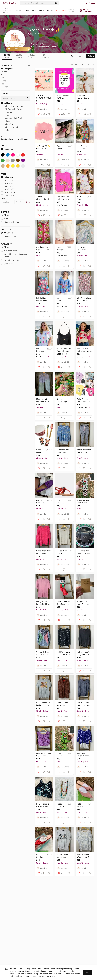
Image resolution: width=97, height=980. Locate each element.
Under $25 (7, 180)
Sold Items (7, 264)
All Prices (7, 177)
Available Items (9, 251)
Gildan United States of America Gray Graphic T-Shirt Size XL (63, 856)
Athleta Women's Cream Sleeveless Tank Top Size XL (64, 552)
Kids (34, 10)
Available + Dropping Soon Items (14, 255)
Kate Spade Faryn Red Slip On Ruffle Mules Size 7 (41, 856)
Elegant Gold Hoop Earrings (83, 603)
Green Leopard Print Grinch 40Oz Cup (61, 755)
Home (41, 10)
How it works (71, 11)
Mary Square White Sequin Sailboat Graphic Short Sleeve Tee (41, 350)
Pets (3, 84)
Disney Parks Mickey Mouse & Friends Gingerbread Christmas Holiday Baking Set (41, 451)
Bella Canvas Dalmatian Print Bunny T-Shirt (84, 400)
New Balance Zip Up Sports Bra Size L (43, 805)
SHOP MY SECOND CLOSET (44, 97)
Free (4, 219)
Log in (85, 3)
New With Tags (9, 236)
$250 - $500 (8, 192)
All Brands (7, 103)
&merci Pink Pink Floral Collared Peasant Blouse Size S (43, 198)
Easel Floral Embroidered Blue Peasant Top (61, 299)
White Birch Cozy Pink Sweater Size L (43, 552)
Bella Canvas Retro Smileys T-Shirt (84, 350)
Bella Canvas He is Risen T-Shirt (43, 704)
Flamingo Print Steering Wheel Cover (84, 552)
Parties (50, 10)
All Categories (7, 69)
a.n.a (5, 115)
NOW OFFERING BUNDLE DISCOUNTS (63, 97)
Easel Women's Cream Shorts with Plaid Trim (61, 249)
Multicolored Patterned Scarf (43, 400)
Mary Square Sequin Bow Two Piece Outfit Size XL (82, 198)
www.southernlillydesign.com (43, 47)
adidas (6, 121)
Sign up (92, 3)
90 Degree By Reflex (12, 109)
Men (27, 10)
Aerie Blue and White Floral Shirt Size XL (84, 856)
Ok (88, 972)
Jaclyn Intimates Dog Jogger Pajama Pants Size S (84, 451)
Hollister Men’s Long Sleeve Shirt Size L (84, 653)
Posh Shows (61, 10)
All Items (6, 215)
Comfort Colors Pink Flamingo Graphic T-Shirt (63, 198)
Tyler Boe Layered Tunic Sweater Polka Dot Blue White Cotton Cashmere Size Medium (84, 755)
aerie (5, 130)
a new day (7, 112)
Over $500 (7, 195)
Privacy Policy (50, 976)
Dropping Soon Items (12, 260)
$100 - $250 (8, 189)
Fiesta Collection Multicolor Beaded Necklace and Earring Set (61, 805)
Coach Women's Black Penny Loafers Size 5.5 (40, 502)
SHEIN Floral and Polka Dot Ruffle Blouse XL (84, 299)
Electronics (6, 87)
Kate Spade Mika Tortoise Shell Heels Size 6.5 (61, 147)
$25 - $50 (7, 183)
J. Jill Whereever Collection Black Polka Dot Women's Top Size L (63, 653)
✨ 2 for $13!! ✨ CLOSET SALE (43, 147)
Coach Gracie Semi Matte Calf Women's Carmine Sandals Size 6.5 (61, 502)
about (81, 56)
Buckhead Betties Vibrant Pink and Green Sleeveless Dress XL (44, 249)
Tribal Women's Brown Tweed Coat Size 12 (63, 704)
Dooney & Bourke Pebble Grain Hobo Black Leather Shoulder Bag (64, 350)
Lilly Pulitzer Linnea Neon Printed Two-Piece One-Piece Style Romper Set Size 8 (84, 147)
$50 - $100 (8, 186)
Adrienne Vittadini (10, 127)
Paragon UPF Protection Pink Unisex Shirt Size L (43, 603)
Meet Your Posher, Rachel (83, 97)
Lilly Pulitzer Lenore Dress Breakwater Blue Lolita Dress (43, 299)
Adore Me (7, 124)
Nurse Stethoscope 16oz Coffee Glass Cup (62, 400)
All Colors (7, 149)
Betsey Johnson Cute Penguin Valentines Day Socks (63, 603)
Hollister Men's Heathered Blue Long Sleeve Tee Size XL (84, 704)
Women (19, 10)
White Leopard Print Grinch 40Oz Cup (83, 502)
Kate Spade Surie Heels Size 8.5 (82, 805)
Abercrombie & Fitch (12, 118)
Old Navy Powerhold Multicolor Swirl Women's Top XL (84, 249)
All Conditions (9, 233)
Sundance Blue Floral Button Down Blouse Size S (63, 451)
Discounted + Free (10, 222)
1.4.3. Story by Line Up (12, 106)
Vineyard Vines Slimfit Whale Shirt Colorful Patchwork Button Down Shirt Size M (44, 653)
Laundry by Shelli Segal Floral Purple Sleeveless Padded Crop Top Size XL (44, 755)
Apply (28, 202)
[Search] (42, 3)
